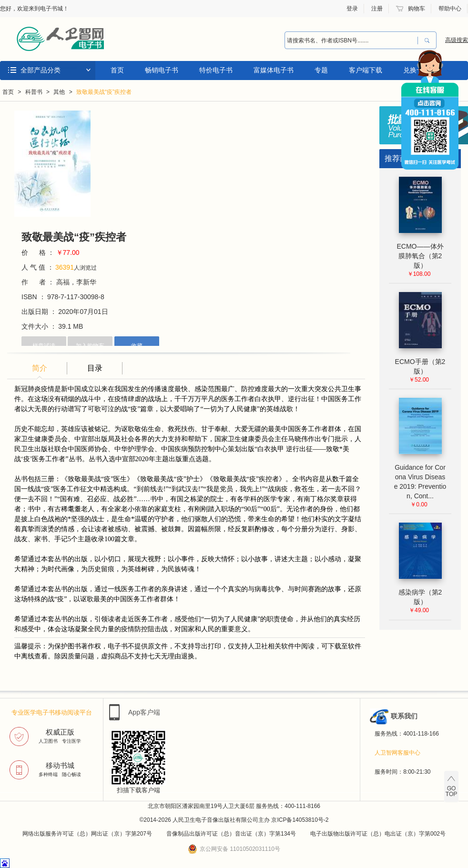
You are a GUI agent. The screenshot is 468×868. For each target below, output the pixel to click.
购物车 (417, 9)
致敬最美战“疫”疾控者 (104, 92)
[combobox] (349, 40)
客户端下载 (366, 70)
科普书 (34, 92)
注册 (377, 9)
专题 (321, 70)
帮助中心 (450, 9)
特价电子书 (216, 70)
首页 (117, 70)
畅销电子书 (162, 70)
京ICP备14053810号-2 (300, 820)
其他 (59, 92)
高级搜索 (457, 40)
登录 (352, 9)
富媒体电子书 (274, 70)
